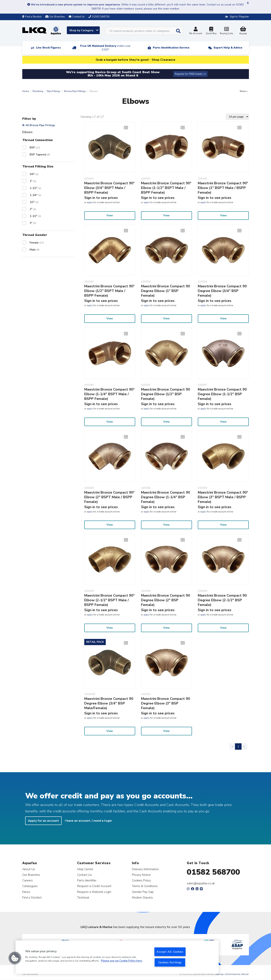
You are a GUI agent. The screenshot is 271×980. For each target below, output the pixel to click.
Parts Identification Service (171, 48)
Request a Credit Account (94, 886)
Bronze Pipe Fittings (75, 91)
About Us (29, 869)
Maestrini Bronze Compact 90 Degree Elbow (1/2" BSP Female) (166, 394)
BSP (35, 148)
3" (33, 223)
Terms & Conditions (145, 886)
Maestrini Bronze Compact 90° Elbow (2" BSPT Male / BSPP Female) (109, 497)
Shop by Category (84, 30)
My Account (196, 31)
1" (33, 181)
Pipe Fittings (54, 91)
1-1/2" (35, 188)
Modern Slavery (142, 897)
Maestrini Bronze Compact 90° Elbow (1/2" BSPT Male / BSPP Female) (109, 291)
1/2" (34, 202)
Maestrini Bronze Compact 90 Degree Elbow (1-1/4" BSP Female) (166, 497)
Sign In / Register (239, 17)
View (110, 215)
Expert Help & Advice (228, 48)
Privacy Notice (141, 875)
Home (26, 91)
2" (33, 209)
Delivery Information (145, 869)
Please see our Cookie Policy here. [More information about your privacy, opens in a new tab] (122, 961)
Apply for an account (43, 821)
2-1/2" (35, 216)
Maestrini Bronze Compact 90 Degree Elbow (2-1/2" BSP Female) (222, 600)
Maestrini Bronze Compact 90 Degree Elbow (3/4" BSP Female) (222, 291)
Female (37, 243)
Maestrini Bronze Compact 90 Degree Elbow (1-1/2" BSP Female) (222, 394)
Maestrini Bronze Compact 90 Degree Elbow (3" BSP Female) (166, 703)
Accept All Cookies (170, 952)
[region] (117, 957)
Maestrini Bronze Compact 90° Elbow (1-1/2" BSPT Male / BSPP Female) (166, 188)
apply (90, 202)
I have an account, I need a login (88, 821)
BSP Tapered (40, 155)
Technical (83, 897)
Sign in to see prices (101, 198)
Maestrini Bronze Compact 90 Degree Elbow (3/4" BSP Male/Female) (109, 703)
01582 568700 (213, 872)
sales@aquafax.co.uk (201, 883)
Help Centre (85, 869)
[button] (15, 958)
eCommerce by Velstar (237, 974)
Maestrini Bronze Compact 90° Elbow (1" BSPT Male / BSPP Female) (223, 188)
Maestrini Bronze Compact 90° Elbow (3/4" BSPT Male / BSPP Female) (109, 188)
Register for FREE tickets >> (190, 74)
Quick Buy (211, 31)
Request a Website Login (94, 892)
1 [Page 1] (238, 746)
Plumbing (38, 91)
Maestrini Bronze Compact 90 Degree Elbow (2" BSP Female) (166, 600)
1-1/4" (35, 195)
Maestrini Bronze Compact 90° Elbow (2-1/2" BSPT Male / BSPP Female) (109, 600)
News (26, 892)
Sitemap (219, 974)
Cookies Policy (141, 880)
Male (34, 250)
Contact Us (84, 875)
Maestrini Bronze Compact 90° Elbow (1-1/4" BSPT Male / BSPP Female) (109, 394)
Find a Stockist (32, 17)
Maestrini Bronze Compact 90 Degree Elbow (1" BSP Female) (166, 291)
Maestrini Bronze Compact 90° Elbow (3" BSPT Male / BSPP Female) (223, 497)
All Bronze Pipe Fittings (39, 125)
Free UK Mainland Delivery (105, 48)
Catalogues (30, 886)
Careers (28, 880)
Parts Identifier (87, 880)
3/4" (34, 174)
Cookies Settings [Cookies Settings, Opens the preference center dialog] (170, 962)
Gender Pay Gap (143, 892)
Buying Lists (227, 31)
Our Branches (55, 17)
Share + (244, 91)
